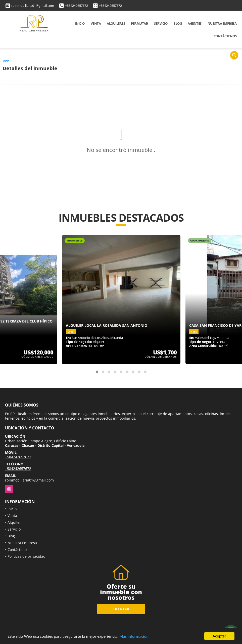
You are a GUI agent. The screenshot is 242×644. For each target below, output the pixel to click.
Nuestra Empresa (222, 23)
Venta (96, 23)
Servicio (161, 23)
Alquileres (116, 23)
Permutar (139, 23)
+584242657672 (77, 6)
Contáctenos (225, 36)
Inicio (80, 23)
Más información (134, 636)
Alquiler (14, 522)
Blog (178, 23)
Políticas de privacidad (27, 556)
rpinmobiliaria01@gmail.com (33, 6)
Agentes (195, 23)
